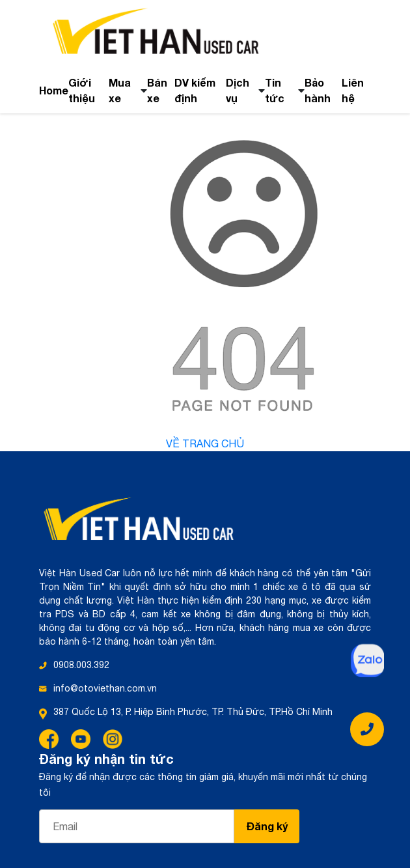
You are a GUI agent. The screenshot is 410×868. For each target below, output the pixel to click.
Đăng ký (267, 826)
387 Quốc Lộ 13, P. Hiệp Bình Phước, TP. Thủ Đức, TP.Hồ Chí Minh (193, 712)
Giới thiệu (82, 90)
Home (54, 90)
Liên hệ (353, 90)
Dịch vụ (238, 90)
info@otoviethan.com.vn (105, 688)
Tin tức (275, 90)
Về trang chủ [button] (205, 443)
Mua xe (120, 90)
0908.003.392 (81, 665)
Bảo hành (318, 90)
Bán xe (157, 90)
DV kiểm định (195, 90)
